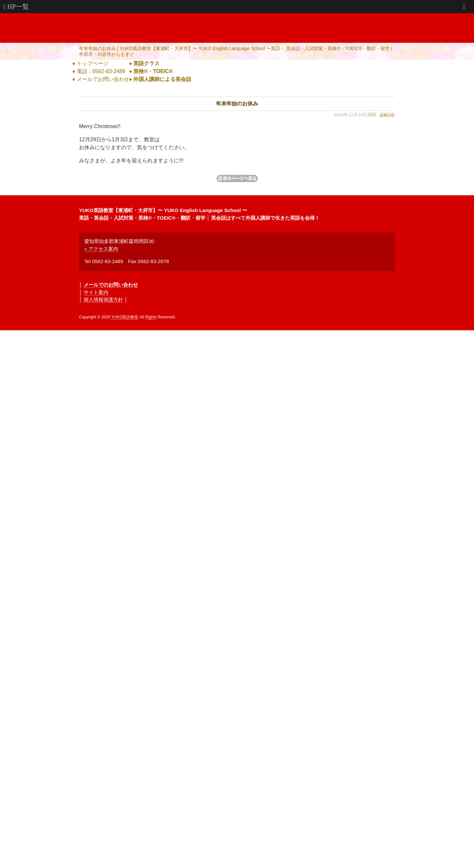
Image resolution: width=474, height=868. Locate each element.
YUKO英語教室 (125, 317)
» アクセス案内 (101, 249)
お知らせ (387, 115)
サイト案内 (96, 292)
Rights (151, 317)
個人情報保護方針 (103, 299)
